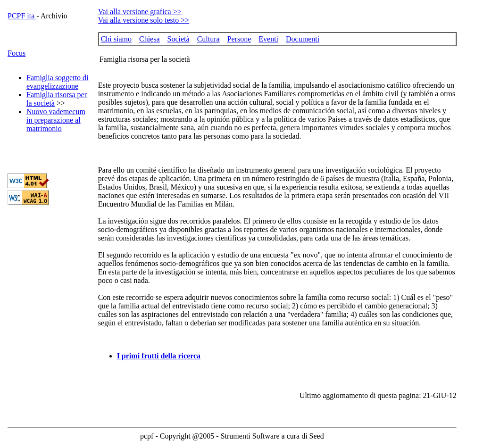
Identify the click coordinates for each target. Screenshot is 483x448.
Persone (239, 39)
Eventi (268, 39)
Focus (17, 53)
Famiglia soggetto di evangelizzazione (58, 82)
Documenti (303, 39)
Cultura (208, 39)
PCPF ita (22, 16)
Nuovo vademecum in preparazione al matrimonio (56, 120)
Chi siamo (116, 39)
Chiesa (150, 39)
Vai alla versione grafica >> (140, 12)
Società (179, 39)
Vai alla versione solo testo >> (144, 20)
